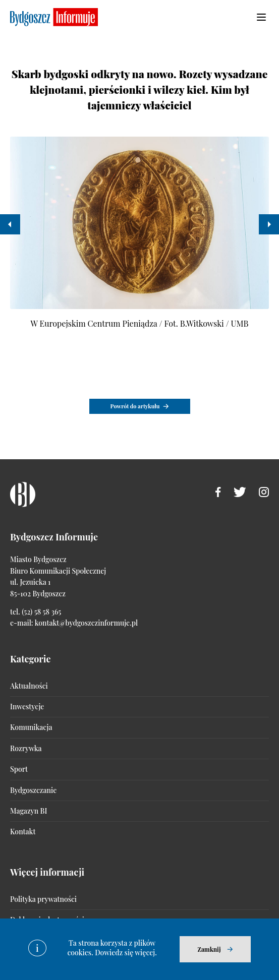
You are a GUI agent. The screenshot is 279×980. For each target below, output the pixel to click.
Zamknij (209, 949)
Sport (19, 769)
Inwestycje (27, 707)
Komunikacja (31, 727)
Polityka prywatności (43, 899)
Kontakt (23, 832)
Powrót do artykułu (135, 406)
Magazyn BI (29, 811)
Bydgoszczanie (33, 790)
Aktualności (29, 686)
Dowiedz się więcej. (126, 953)
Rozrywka (26, 748)
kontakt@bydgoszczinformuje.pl (86, 623)
